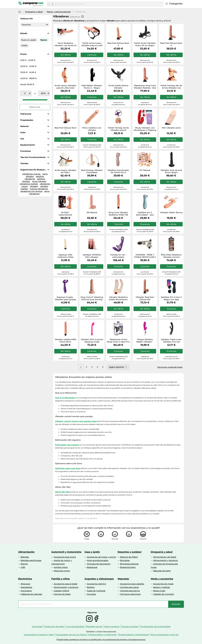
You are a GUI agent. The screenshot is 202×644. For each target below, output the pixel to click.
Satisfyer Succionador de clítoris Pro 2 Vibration (118, 171)
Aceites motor (61, 567)
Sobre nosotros (112, 627)
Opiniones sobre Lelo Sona (68, 468)
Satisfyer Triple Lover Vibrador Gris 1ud (171, 341)
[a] (43, 93)
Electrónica (25, 579)
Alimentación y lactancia (165, 560)
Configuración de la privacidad (155, 627)
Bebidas (25, 557)
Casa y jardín (92, 552)
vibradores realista (29, 184)
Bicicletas (125, 560)
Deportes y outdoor (130, 552)
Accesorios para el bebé (66, 584)
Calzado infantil (62, 591)
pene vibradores (39, 192)
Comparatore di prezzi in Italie (39, 635)
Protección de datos (54, 627)
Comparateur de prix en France (71, 635)
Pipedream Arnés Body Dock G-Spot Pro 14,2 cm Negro (118, 341)
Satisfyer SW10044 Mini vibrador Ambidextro (92, 256)
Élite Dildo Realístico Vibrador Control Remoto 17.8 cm (171, 256)
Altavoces (25, 584)
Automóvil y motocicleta (66, 552)
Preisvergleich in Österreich (103, 635)
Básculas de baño (162, 571)
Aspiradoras (26, 587)
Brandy (24, 564)
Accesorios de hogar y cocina (101, 557)
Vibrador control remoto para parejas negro (76, 421)
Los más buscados (75, 627)
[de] (25, 93)
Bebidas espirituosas (31, 560)
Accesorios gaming (97, 584)
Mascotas (123, 579)
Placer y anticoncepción (59, 12)
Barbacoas (92, 567)
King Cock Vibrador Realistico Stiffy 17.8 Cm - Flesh (118, 214)
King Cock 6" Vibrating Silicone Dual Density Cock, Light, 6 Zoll (92, 298)
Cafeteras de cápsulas (31, 594)
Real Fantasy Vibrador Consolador (92, 171)
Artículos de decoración (99, 564)
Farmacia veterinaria (130, 594)
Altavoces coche (62, 571)
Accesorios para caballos (132, 584)
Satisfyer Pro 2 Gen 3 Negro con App (171, 298)
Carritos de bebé (62, 594)
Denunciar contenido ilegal (170, 367)
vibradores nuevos (31, 174)
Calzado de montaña (164, 594)
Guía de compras (130, 627)
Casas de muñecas (96, 591)
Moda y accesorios (162, 579)
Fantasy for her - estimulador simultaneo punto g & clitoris (118, 256)
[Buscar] (49, 4)
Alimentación (26, 552)
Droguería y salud (34, 12)
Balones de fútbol (129, 557)
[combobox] (107, 4)
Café (23, 567)
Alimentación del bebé (165, 557)
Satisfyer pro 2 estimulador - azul (145, 214)
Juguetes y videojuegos (99, 579)
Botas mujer (159, 591)
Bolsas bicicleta (128, 567)
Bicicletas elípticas (129, 564)
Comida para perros (130, 591)
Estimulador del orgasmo (67, 445)
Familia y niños (61, 579)
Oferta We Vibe (62, 492)
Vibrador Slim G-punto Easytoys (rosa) (92, 341)
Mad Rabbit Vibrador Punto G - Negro (92, 87)
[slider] (21, 100)
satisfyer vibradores (34, 178)
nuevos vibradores (39, 189)
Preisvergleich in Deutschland (134, 635)
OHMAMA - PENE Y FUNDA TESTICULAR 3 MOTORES (145, 256)
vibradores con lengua (31, 191)
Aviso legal (37, 627)
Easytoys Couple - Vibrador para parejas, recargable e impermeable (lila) (65, 298)
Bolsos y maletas (162, 587)
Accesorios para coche (65, 557)
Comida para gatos (129, 587)
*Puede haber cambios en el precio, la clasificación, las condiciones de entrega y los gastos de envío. (101, 640)
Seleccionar (35, 107)
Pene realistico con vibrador (92, 129)
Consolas (91, 594)
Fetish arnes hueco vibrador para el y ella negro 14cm (92, 44)
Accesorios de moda (163, 584)
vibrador (34, 186)
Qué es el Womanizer (65, 398)
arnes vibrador (39, 181)
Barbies (91, 587)
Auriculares (26, 591)
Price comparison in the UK (165, 635)
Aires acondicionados (98, 560)
